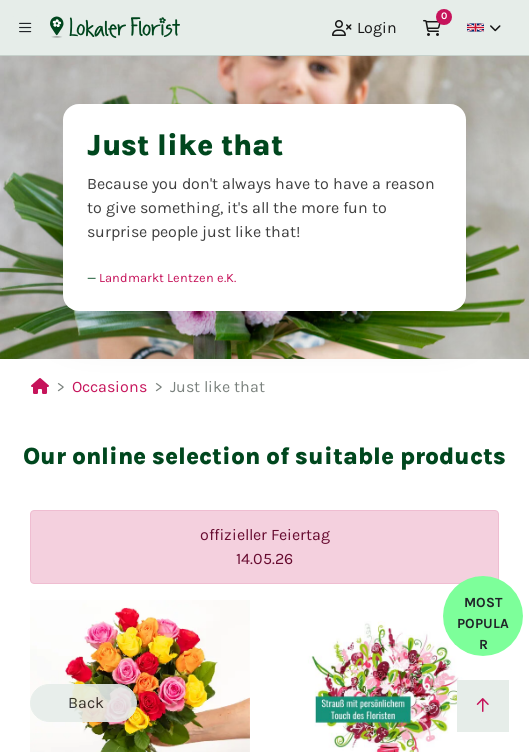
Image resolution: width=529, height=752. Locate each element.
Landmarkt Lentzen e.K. (167, 277)
